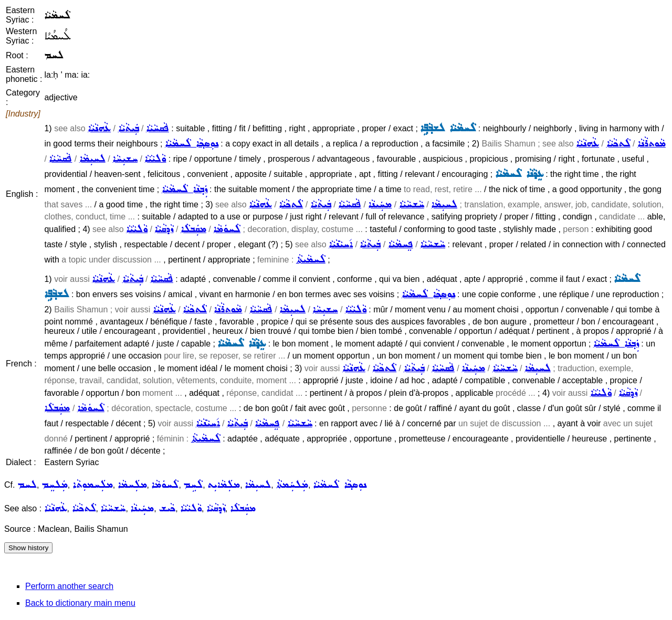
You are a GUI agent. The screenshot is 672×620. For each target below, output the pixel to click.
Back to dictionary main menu (80, 603)
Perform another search (69, 586)
